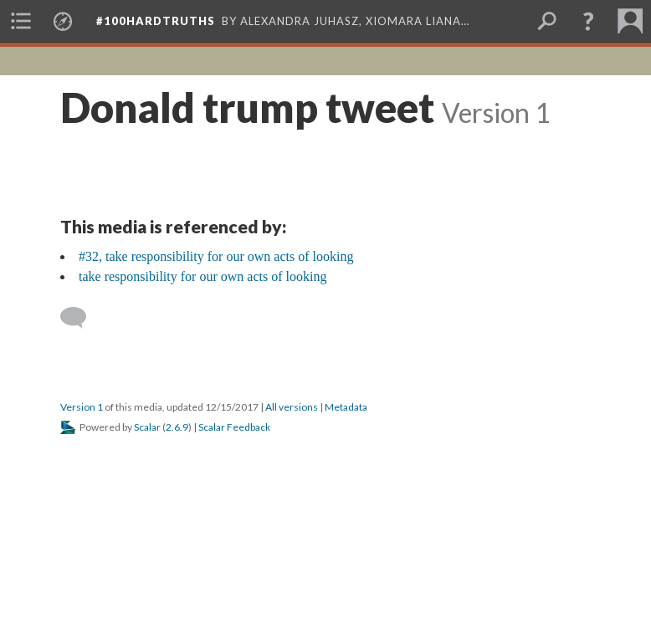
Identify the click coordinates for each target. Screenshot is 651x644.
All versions (292, 407)
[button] (588, 21)
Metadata (346, 407)
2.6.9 (177, 427)
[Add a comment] (81, 318)
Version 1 (82, 407)
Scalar (147, 427)
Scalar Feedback (234, 427)
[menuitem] (21, 21)
